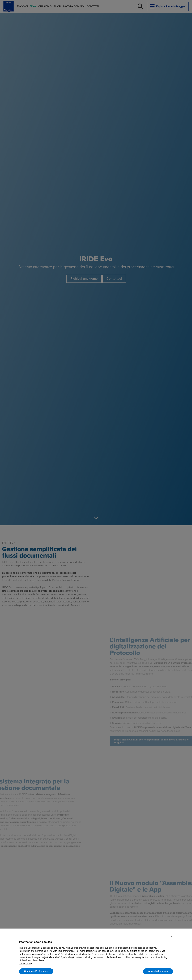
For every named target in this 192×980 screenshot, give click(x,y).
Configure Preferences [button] (36, 971)
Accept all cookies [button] (158, 971)
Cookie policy (26, 964)
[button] (171, 936)
